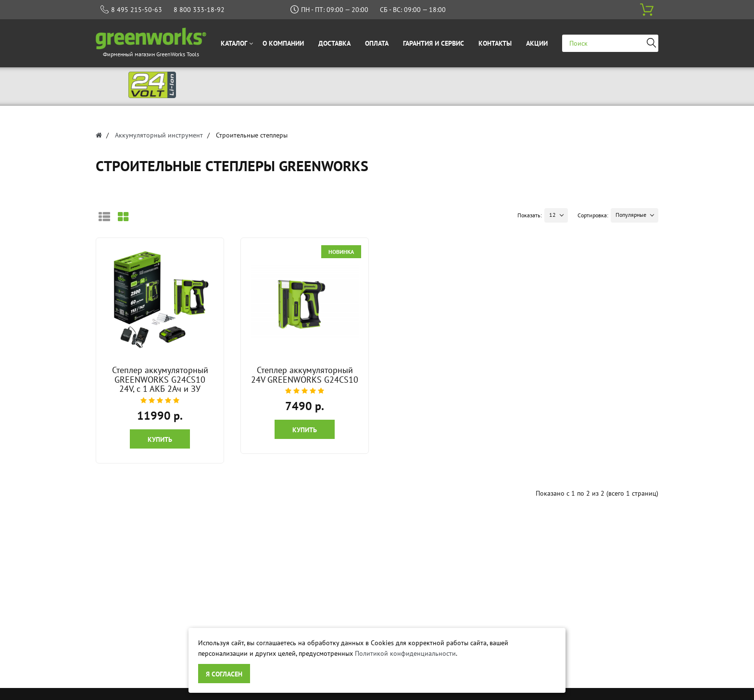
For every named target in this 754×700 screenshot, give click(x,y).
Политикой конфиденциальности (405, 653)
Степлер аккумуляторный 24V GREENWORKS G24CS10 (305, 375)
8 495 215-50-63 (137, 10)
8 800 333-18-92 (199, 10)
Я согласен (224, 674)
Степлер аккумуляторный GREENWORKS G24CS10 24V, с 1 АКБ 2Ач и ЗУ (160, 380)
